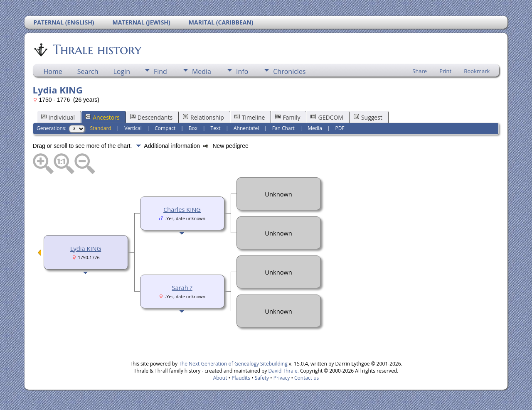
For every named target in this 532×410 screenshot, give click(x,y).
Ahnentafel (246, 128)
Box (193, 128)
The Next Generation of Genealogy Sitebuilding (233, 364)
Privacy (282, 378)
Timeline (250, 117)
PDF (340, 128)
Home (53, 71)
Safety (262, 378)
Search (88, 71)
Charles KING (182, 209)
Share (420, 71)
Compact (165, 128)
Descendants (151, 117)
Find (160, 71)
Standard (101, 128)
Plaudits (241, 378)
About (220, 378)
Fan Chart (283, 128)
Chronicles (289, 71)
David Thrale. (283, 371)
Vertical (133, 128)
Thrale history (96, 49)
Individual (58, 117)
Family (288, 117)
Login (122, 71)
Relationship (203, 117)
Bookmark (477, 71)
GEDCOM (327, 117)
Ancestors (102, 117)
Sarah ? (182, 287)
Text (216, 128)
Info (242, 71)
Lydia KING (86, 248)
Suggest (368, 117)
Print (445, 71)
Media (202, 71)
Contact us (307, 378)
